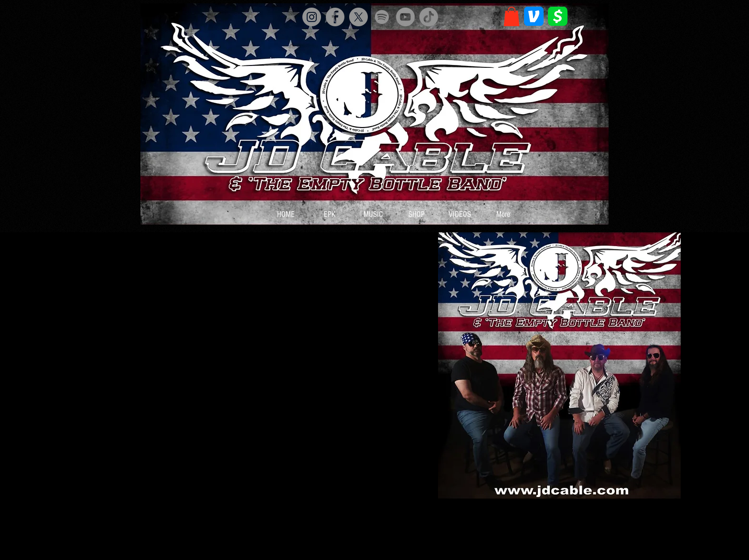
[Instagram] (312, 17)
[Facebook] (335, 17)
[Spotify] (382, 17)
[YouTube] (405, 17)
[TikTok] (429, 17)
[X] (358, 17)
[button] (512, 16)
